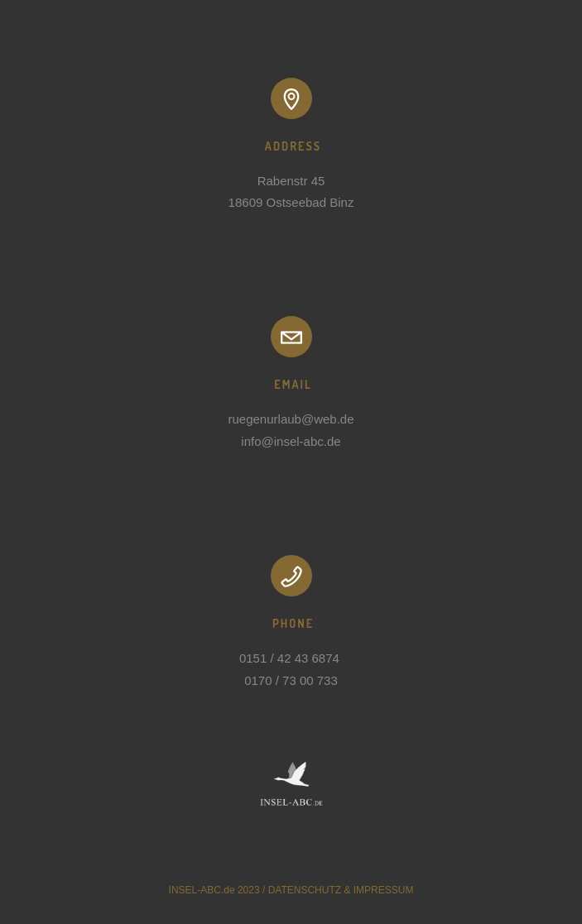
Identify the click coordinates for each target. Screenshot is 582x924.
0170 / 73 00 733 (291, 680)
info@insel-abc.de (291, 441)
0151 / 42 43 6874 (291, 658)
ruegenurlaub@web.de (291, 419)
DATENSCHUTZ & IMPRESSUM (341, 890)
